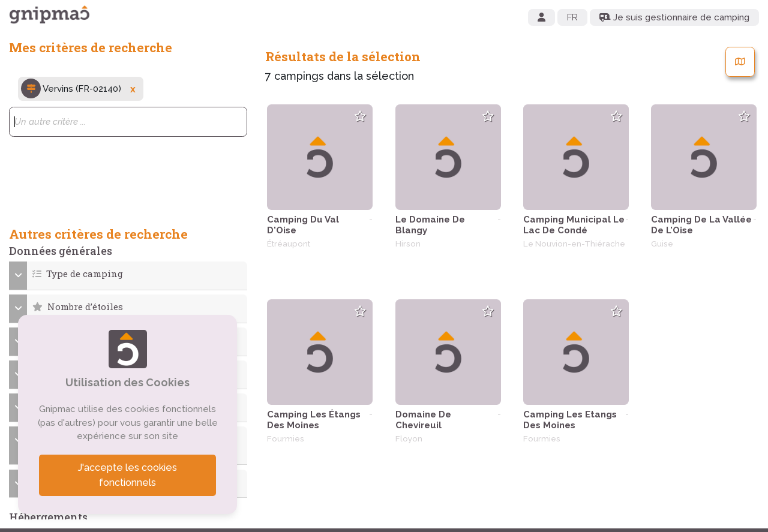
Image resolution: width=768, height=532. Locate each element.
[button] (128, 274)
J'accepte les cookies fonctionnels (128, 475)
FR (572, 17)
